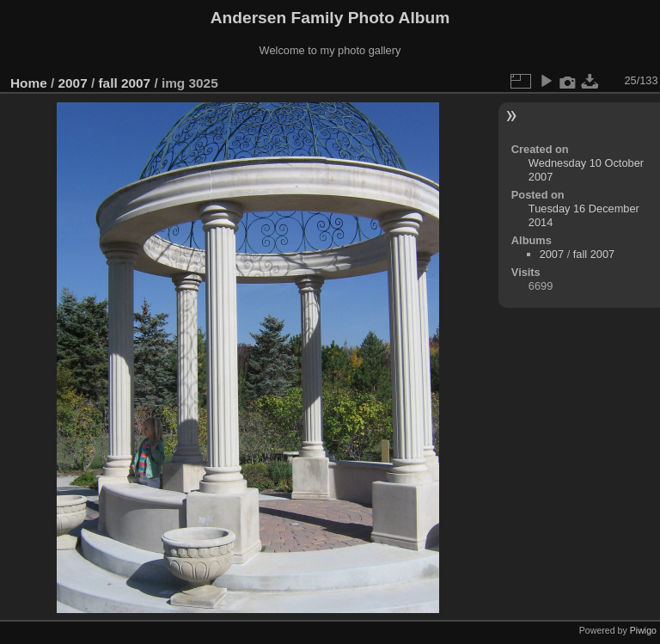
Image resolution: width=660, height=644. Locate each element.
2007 (73, 83)
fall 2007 (124, 83)
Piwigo (643, 630)
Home (29, 83)
